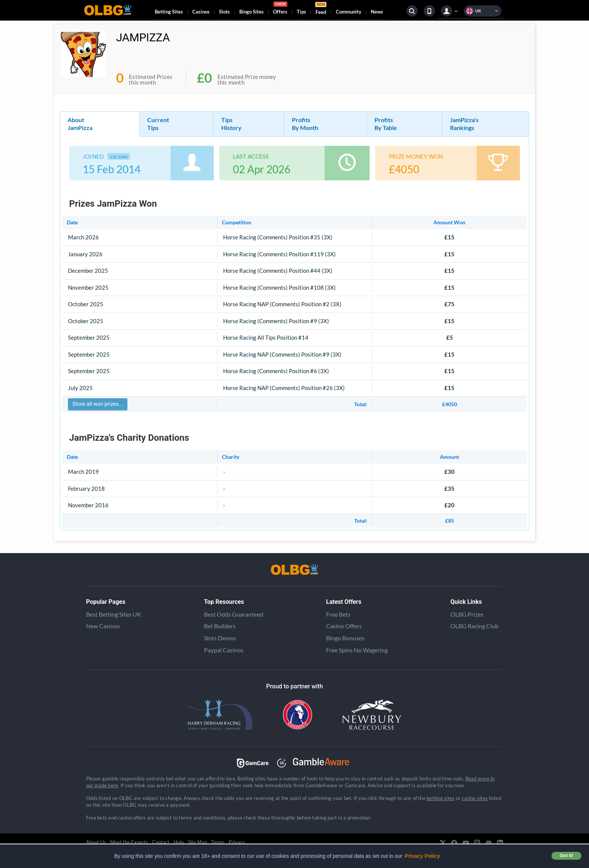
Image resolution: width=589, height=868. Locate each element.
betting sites (441, 798)
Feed (321, 9)
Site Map (197, 842)
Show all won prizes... (98, 404)
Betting (169, 12)
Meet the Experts (129, 842)
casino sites (475, 798)
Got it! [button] (566, 856)
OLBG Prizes (467, 614)
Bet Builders (220, 626)
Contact (161, 842)
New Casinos (103, 626)
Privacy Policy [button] (422, 856)
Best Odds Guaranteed (234, 614)
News (377, 12)
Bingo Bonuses (345, 638)
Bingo (251, 12)
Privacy (237, 842)
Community (349, 12)
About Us (96, 842)
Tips (301, 12)
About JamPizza (80, 124)
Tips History (231, 124)
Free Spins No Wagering (357, 650)
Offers (280, 9)
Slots (224, 12)
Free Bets (338, 614)
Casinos (201, 12)
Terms (218, 842)
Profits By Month (305, 124)
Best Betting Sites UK (114, 614)
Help (179, 842)
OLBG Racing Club (474, 626)
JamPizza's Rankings (464, 124)
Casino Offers (344, 626)
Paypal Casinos (224, 650)
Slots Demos (220, 638)
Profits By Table (386, 124)
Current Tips (158, 124)
